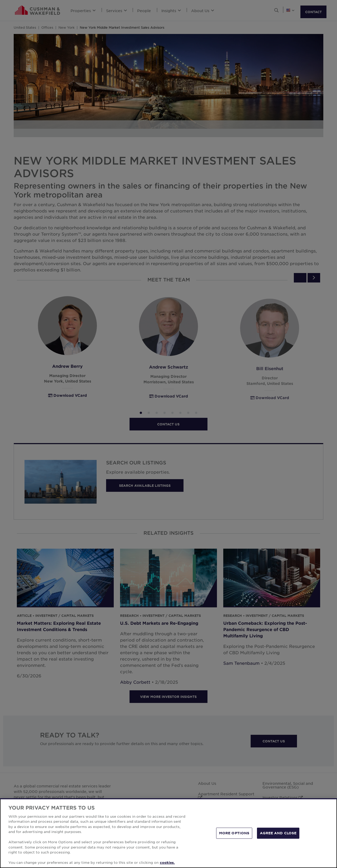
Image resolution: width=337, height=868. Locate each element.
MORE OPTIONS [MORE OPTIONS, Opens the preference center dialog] (234, 837)
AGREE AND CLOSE (278, 837)
